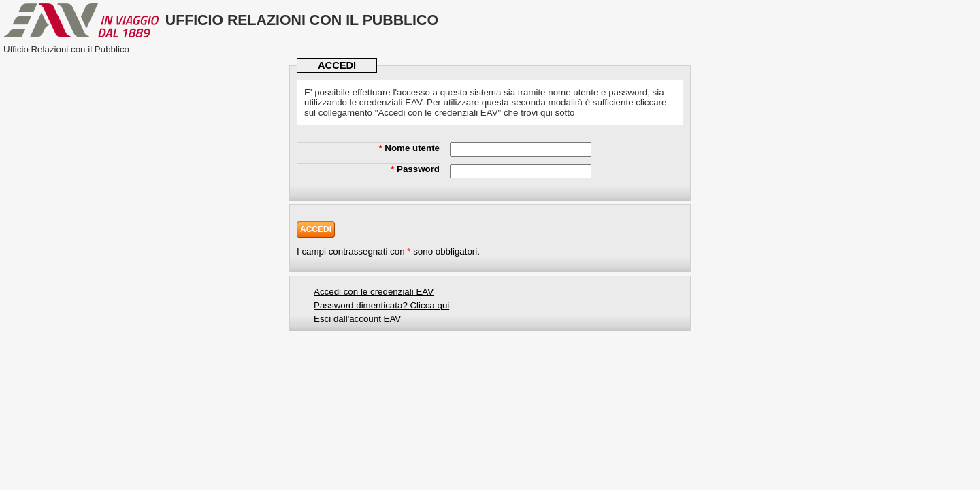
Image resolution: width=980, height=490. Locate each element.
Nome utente (409, 148)
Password (415, 169)
